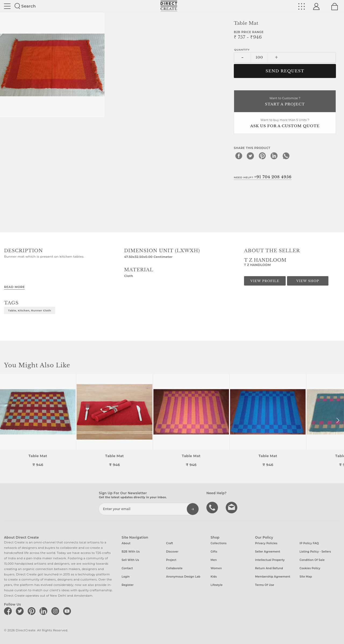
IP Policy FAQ (309, 543)
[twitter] (250, 156)
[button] (338, 421)
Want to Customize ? (285, 102)
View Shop (308, 281)
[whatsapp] (286, 156)
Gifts (214, 552)
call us (213, 507)
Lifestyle (217, 585)
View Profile (265, 281)
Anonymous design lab (183, 577)
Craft (170, 543)
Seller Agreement (268, 552)
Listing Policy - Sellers (315, 552)
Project (171, 560)
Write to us (232, 507)
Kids (214, 577)
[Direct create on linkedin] (44, 611)
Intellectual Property (270, 560)
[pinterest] (262, 156)
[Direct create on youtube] (68, 611)
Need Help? (263, 177)
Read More (14, 287)
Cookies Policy (310, 568)
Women (216, 568)
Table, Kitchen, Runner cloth (30, 310)
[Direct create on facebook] (9, 611)
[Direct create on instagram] (56, 611)
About (126, 543)
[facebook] (239, 156)
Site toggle (7, 6)
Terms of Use (265, 585)
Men (214, 560)
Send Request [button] (285, 71)
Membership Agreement (273, 577)
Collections (219, 543)
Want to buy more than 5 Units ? (285, 124)
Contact (127, 568)
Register (128, 585)
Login (126, 577)
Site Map (306, 577)
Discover (172, 552)
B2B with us (131, 552)
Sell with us (130, 560)
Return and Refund (269, 568)
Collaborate (174, 568)
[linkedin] (274, 156)
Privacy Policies (266, 543)
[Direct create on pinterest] (33, 611)
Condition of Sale (312, 560)
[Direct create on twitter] (21, 611)
